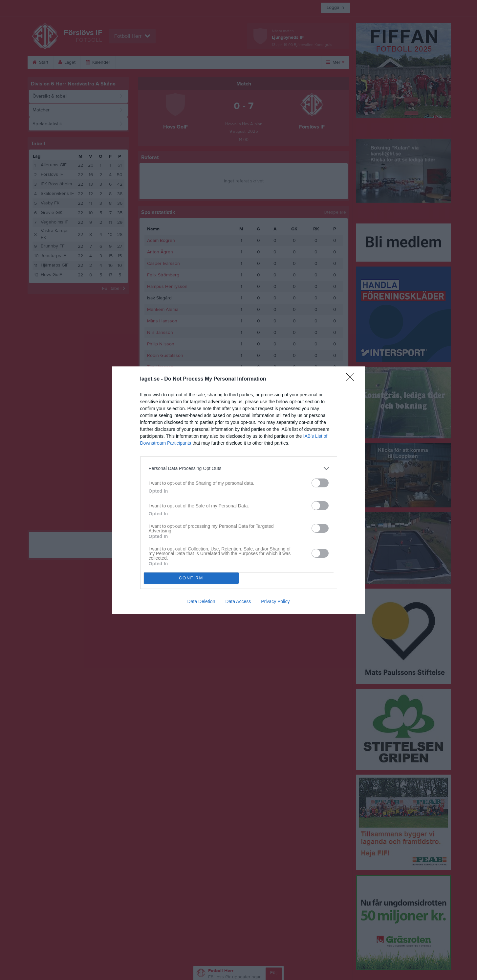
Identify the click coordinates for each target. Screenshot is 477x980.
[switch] (320, 483)
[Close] (352, 379)
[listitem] (239, 468)
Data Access (238, 601)
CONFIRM (191, 578)
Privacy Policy (275, 601)
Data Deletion (201, 601)
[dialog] (239, 490)
